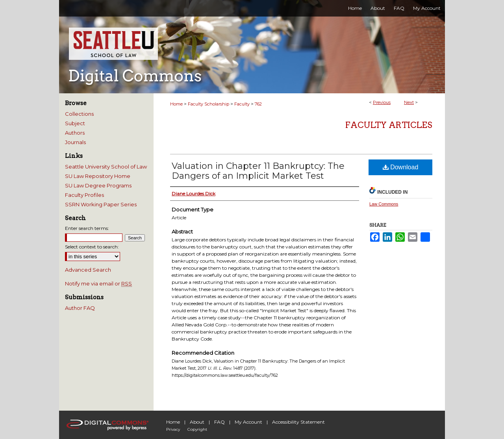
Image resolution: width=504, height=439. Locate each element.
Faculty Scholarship (208, 104)
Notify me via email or (98, 283)
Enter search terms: (87, 228)
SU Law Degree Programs (98, 185)
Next (409, 102)
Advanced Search (88, 270)
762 (258, 104)
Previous (382, 102)
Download (401, 167)
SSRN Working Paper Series (101, 204)
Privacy (173, 429)
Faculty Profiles (84, 195)
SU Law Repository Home (98, 176)
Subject (75, 123)
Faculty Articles (389, 125)
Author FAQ (80, 308)
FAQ (220, 422)
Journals (75, 142)
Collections (79, 114)
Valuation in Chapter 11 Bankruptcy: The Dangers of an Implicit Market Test (258, 171)
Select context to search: (92, 247)
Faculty (242, 104)
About (197, 422)
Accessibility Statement (298, 422)
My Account (248, 422)
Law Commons (384, 204)
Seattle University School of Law (106, 167)
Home (176, 104)
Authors (75, 133)
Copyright (197, 429)
